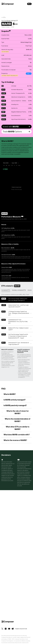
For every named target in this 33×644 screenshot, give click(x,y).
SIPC (13, 639)
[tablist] (16, 290)
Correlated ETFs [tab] (6, 290)
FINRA (10, 639)
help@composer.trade (21, 629)
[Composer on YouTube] (9, 629)
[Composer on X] (2, 629)
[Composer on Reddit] (13, 629)
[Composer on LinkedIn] (6, 629)
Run (5, 169)
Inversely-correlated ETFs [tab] (19, 290)
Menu (29, 4)
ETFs (4, 17)
